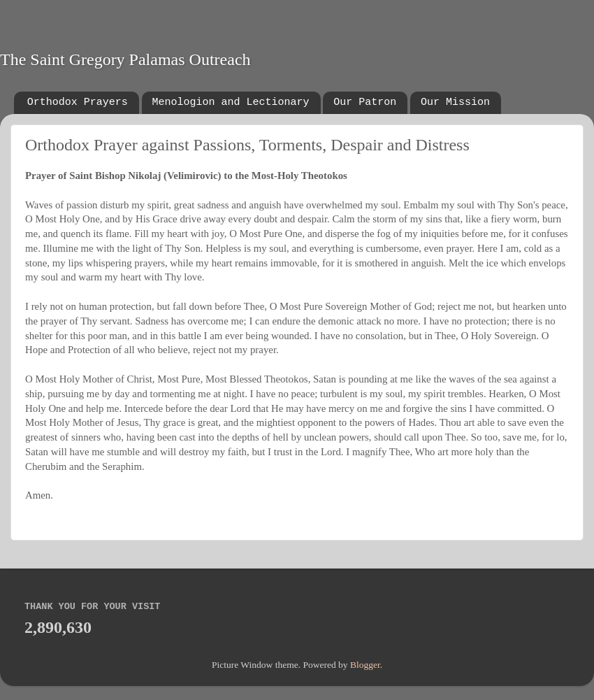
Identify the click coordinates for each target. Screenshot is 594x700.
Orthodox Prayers (78, 102)
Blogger (365, 665)
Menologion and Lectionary (231, 102)
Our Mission (455, 102)
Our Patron (365, 102)
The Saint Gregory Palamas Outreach (125, 59)
